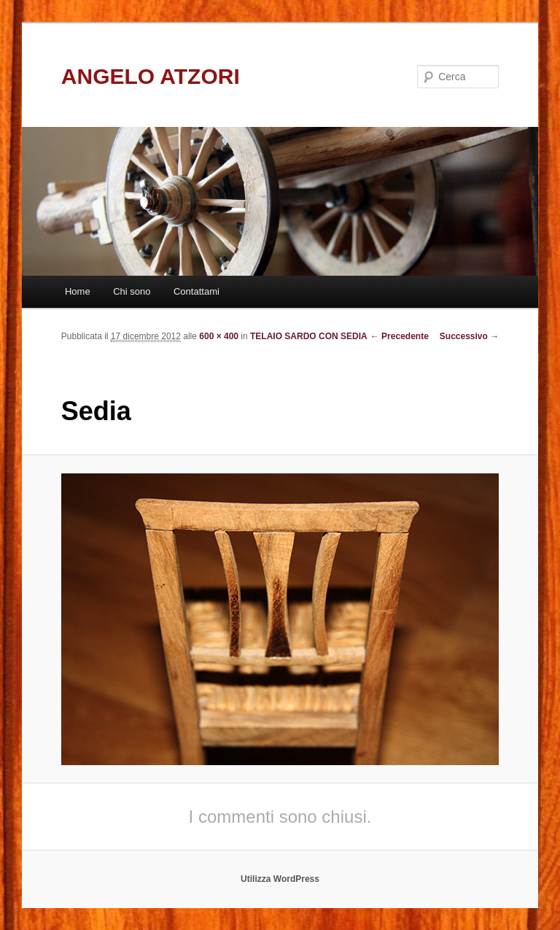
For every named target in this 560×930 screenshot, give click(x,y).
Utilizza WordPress (280, 879)
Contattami (197, 291)
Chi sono (132, 291)
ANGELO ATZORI (151, 76)
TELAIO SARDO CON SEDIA (309, 336)
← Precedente (400, 336)
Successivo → (469, 336)
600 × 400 (219, 336)
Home (78, 291)
